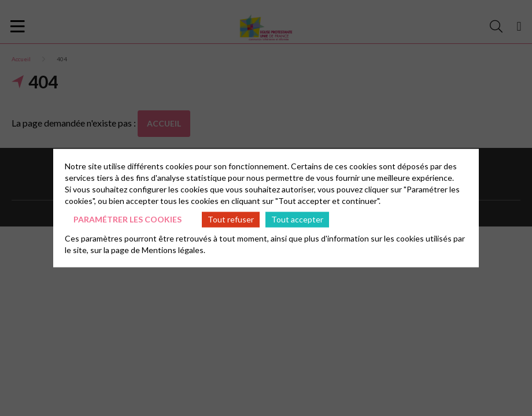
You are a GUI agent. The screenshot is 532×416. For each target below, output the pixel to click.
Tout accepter (297, 219)
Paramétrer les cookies (128, 219)
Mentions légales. (173, 249)
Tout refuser (231, 219)
